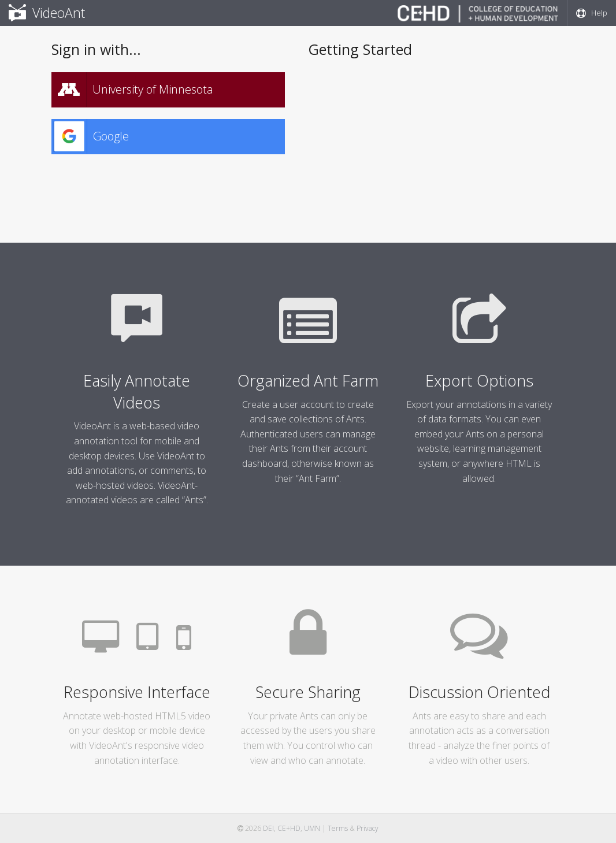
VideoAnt (47, 13)
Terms (338, 828)
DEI (268, 828)
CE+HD (289, 828)
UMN (312, 828)
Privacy (368, 828)
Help (592, 13)
